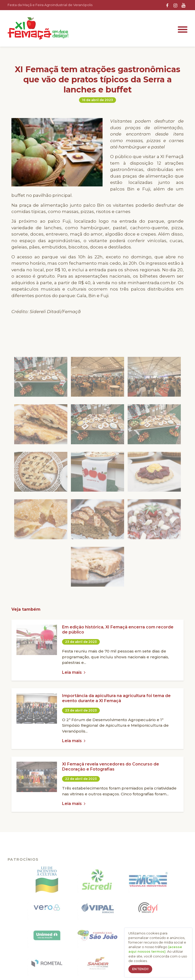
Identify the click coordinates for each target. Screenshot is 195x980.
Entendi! (140, 969)
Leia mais (74, 672)
